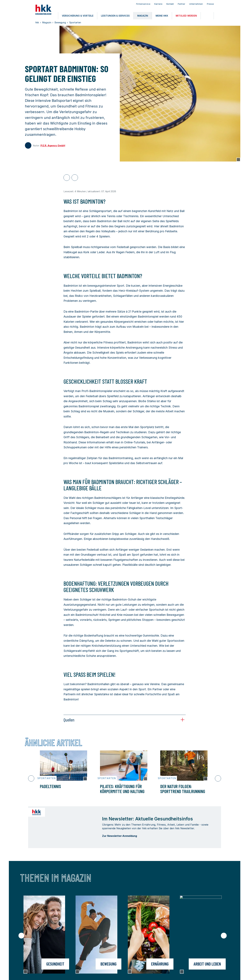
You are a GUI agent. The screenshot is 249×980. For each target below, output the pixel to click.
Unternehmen (196, 4)
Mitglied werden (74, 944)
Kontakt (170, 4)
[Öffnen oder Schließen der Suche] (207, 16)
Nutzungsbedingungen (52, 973)
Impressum (30, 973)
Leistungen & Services (78, 936)
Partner (181, 4)
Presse (210, 4)
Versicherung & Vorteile (40, 936)
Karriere (158, 4)
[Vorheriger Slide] (31, 778)
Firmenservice (143, 4)
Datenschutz (75, 973)
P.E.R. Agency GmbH (53, 146)
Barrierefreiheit (93, 973)
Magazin (106, 936)
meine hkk (31, 944)
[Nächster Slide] (218, 778)
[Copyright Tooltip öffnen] (238, 160)
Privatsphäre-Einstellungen (131, 973)
